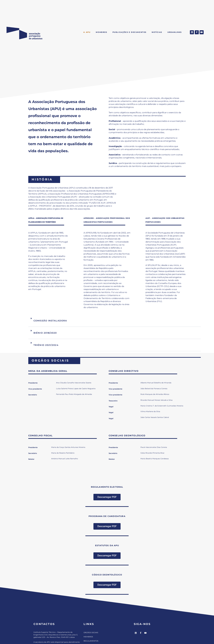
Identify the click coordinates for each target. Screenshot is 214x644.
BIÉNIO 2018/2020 (45, 333)
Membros (101, 32)
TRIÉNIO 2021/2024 (46, 345)
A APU (87, 32)
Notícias (157, 32)
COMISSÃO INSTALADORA (50, 321)
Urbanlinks (175, 32)
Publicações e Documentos (129, 32)
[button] (115, 321)
